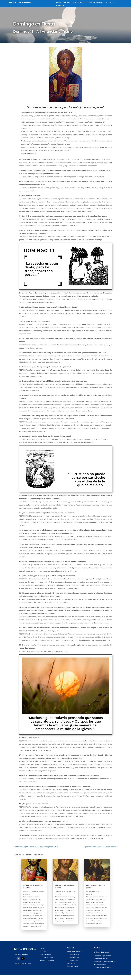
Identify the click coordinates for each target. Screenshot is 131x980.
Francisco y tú (72, 963)
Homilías (67, 2)
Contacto (60, 6)
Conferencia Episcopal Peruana (105, 962)
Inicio (58, 2)
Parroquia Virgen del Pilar (103, 956)
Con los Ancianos (73, 954)
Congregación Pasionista (102, 967)
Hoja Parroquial (79, 2)
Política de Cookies (23, 964)
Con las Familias (72, 960)
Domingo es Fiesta (95, 2)
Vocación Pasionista (47, 960)
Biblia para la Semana (74, 951)
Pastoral (109, 2)
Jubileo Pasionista (100, 965)
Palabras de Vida (73, 966)
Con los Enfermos (73, 957)
